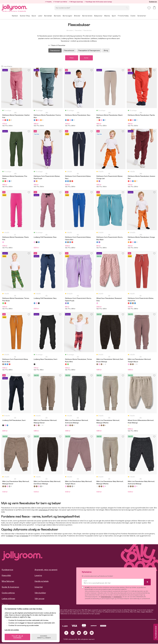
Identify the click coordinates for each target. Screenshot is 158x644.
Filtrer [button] (71, 58)
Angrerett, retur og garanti (46, 570)
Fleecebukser (87, 30)
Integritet (39, 587)
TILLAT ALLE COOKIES (18, 636)
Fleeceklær (78, 30)
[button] (149, 9)
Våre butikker (40, 593)
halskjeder (25, 536)
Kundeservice (153, 2)
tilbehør (11, 536)
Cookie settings (8, 593)
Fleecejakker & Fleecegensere (89, 50)
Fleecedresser (69, 50)
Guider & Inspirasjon (10, 587)
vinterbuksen (43, 510)
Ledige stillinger (8, 599)
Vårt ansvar (40, 599)
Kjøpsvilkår (6, 576)
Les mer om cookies (12, 629)
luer (18, 536)
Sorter (87, 58)
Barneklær (70, 30)
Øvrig (106, 50)
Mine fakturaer (8, 581)
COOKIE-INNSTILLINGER (45, 636)
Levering (38, 576)
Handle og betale (42, 581)
